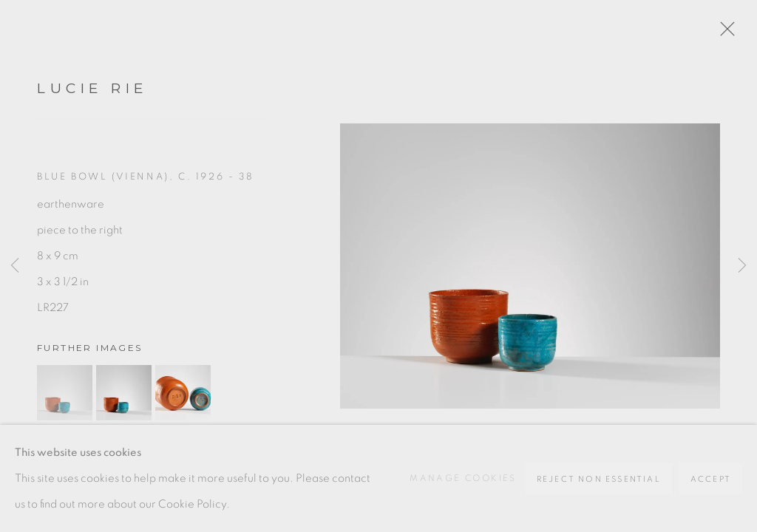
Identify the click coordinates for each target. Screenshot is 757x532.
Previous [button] (15, 266)
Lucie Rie (92, 88)
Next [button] (742, 266)
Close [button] (724, 33)
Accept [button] (711, 479)
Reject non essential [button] (599, 479)
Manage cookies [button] (463, 478)
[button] (65, 393)
